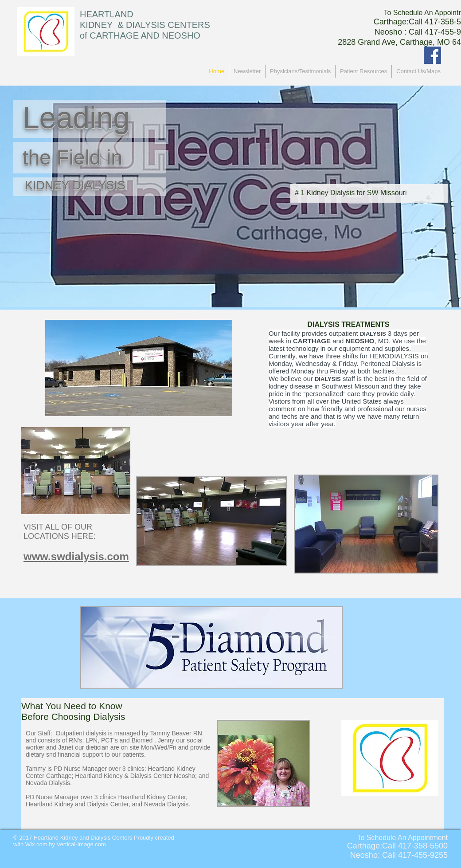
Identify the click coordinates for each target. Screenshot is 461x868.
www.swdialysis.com (76, 556)
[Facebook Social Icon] (432, 55)
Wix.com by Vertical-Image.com (66, 844)
